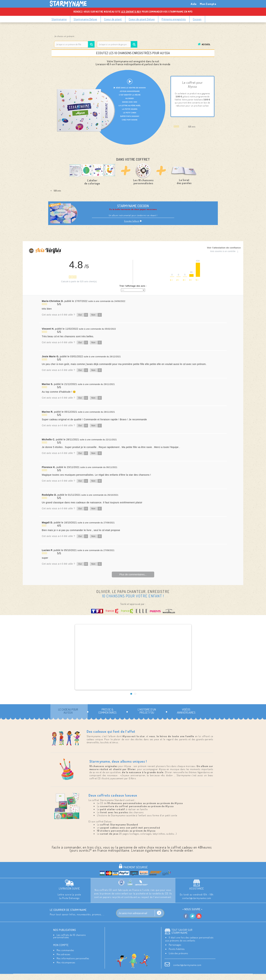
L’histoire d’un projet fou (147, 711)
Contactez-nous (82, 977)
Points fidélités (177, 949)
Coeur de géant (113, 19)
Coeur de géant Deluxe (142, 19)
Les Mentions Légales (122, 977)
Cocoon (197, 19)
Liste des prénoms (178, 953)
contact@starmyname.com (187, 965)
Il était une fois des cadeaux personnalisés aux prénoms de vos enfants (189, 939)
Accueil (206, 44)
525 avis (57, 191)
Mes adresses (63, 954)
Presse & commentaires (108, 711)
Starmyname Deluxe (85, 19)
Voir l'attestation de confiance (224, 248)
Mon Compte (208, 4)
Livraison (101, 977)
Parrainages (175, 945)
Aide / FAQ (183, 977)
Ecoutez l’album (133, 221)
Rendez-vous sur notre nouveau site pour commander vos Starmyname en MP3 (133, 12)
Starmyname (59, 19)
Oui (83, 315)
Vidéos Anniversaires (186, 711)
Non (97, 315)
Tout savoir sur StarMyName (182, 931)
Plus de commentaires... (133, 574)
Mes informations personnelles (73, 958)
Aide (194, 4)
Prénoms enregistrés (174, 19)
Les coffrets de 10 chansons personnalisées (69, 936)
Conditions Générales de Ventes (155, 977)
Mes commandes (65, 950)
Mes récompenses (66, 962)
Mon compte (61, 945)
